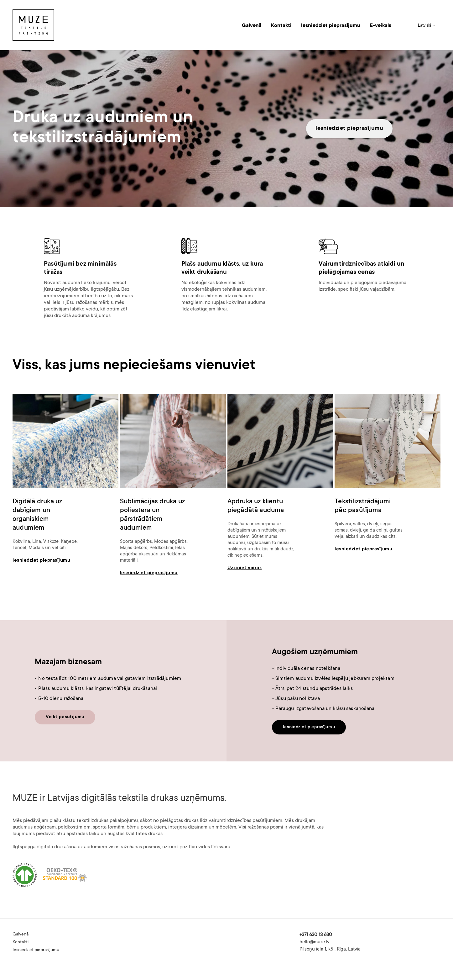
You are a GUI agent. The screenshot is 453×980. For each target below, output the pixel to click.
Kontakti (281, 26)
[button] (428, 26)
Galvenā (252, 26)
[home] (33, 25)
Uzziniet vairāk (245, 568)
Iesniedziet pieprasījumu (331, 26)
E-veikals (380, 26)
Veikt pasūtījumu (65, 717)
